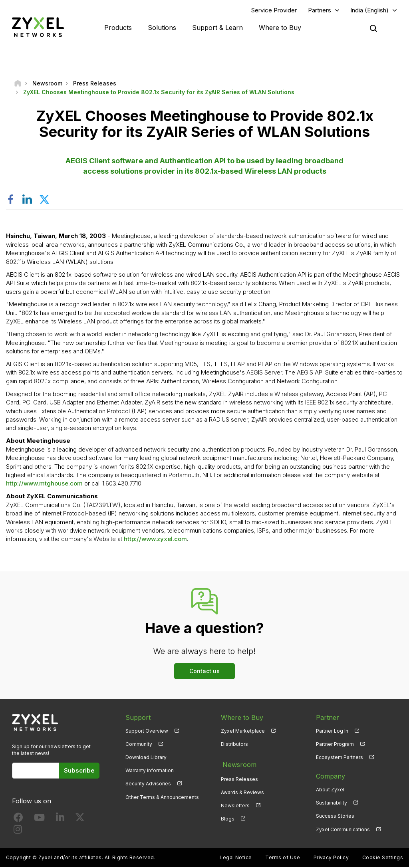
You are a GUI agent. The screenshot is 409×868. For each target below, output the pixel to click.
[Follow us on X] (80, 820)
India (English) (369, 11)
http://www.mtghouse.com (44, 485)
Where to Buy (280, 28)
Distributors (234, 745)
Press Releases (239, 777)
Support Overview (147, 732)
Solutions (162, 28)
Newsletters (235, 804)
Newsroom (238, 764)
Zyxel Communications (343, 830)
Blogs (228, 817)
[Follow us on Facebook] (18, 820)
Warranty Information (150, 772)
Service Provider (274, 11)
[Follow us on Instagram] (18, 832)
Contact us (204, 672)
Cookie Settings (383, 858)
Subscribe (79, 771)
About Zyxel (330, 790)
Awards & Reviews (242, 790)
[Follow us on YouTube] (39, 820)
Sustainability (332, 804)
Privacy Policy (331, 858)
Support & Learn (217, 28)
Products (118, 28)
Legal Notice (236, 858)
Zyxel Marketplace (243, 732)
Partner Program (335, 745)
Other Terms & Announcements (162, 798)
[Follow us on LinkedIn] (60, 820)
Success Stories (335, 817)
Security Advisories (148, 785)
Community (139, 745)
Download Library (146, 758)
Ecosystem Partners (340, 758)
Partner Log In (332, 732)
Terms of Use (283, 858)
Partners (320, 11)
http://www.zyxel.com (155, 540)
